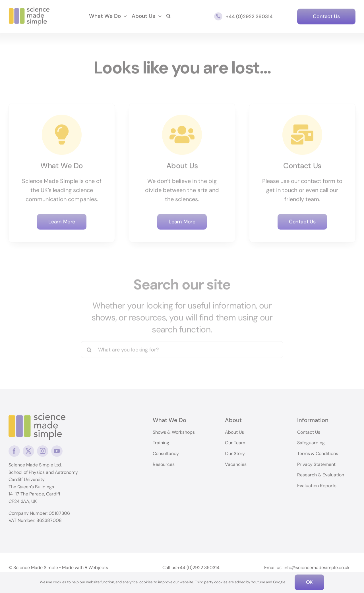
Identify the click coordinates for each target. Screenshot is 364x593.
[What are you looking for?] (182, 348)
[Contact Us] (326, 16)
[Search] (89, 348)
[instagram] (43, 451)
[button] (168, 16)
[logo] (37, 416)
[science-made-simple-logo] (29, 9)
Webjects (98, 567)
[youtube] (57, 451)
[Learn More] (62, 221)
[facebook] (14, 451)
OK (310, 582)
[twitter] (28, 451)
